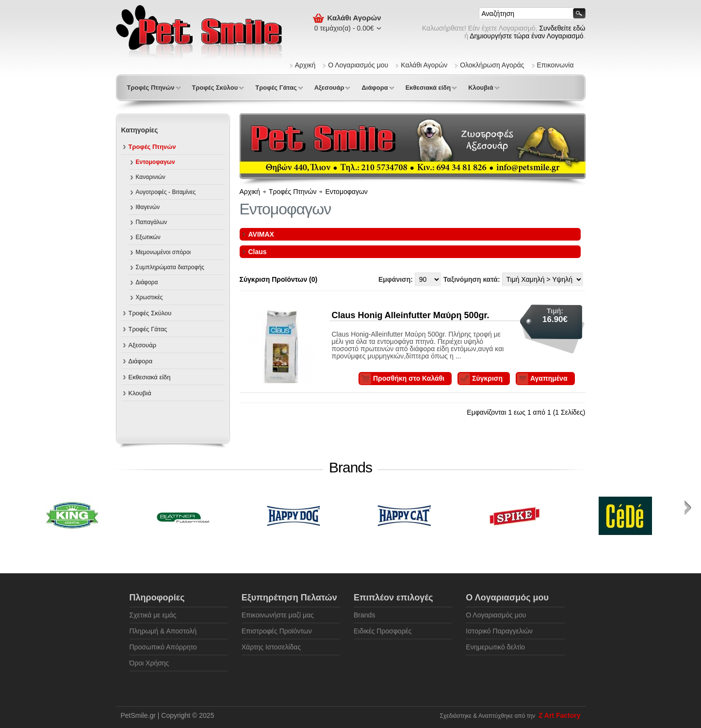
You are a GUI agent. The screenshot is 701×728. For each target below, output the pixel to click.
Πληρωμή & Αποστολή (163, 631)
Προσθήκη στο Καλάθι (409, 378)
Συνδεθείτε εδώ (562, 28)
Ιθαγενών (148, 207)
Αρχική (305, 65)
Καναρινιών (151, 177)
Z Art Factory (560, 715)
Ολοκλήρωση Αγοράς (492, 65)
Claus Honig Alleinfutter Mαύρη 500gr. (411, 315)
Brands (364, 615)
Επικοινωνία (555, 65)
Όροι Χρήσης (149, 663)
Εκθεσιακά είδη (428, 88)
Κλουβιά (481, 88)
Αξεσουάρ (329, 88)
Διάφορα (375, 88)
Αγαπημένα (549, 378)
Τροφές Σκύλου (215, 88)
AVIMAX (261, 234)
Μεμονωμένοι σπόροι (163, 252)
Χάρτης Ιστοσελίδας (271, 647)
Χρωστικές (149, 297)
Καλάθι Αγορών (424, 65)
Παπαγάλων (152, 222)
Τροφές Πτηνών (151, 88)
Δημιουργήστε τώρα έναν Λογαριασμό (526, 36)
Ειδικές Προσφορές (383, 631)
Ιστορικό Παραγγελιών (499, 631)
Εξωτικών (148, 237)
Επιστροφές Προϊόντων (277, 631)
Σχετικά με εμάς (153, 615)
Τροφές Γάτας (276, 88)
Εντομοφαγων (155, 162)
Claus (258, 252)
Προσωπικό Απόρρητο (163, 647)
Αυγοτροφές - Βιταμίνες (166, 192)
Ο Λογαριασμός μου (358, 65)
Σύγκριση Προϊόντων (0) (279, 279)
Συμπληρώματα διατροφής (170, 267)
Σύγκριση (487, 378)
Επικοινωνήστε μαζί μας (278, 615)
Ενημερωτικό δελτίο (495, 647)
